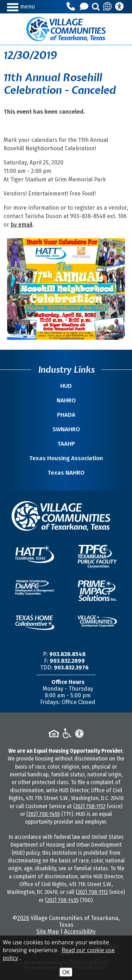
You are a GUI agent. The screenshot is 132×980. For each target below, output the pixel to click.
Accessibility (80, 931)
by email (21, 225)
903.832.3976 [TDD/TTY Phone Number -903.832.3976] (71, 668)
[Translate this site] (108, 7)
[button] (22, 7)
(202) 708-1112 (89, 806)
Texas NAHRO (66, 473)
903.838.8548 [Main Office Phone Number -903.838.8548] (67, 654)
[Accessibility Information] (119, 7)
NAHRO (66, 400)
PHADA (66, 415)
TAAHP (66, 444)
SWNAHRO (66, 429)
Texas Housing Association (66, 458)
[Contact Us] (85, 7)
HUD (66, 386)
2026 (23, 918)
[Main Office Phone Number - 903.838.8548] (72, 7)
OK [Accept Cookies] (66, 972)
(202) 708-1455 (43, 814)
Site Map (48, 931)
